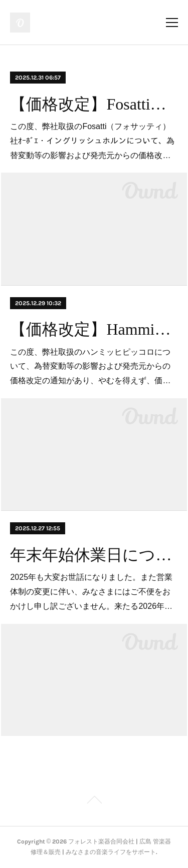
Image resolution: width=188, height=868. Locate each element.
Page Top (94, 801)
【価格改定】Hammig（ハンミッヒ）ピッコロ (94, 329)
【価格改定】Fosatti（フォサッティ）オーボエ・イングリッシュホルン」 (94, 104)
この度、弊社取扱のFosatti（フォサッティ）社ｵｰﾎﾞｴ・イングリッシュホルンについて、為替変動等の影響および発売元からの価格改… (92, 141)
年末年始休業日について (94, 555)
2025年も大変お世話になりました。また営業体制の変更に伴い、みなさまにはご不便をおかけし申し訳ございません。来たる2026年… (91, 592)
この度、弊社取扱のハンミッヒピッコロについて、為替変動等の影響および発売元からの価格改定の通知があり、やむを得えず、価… (90, 366)
